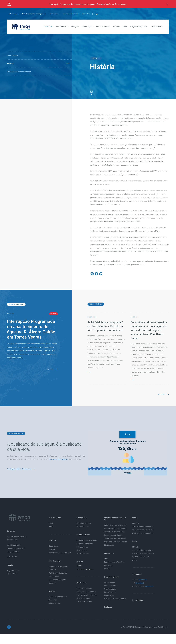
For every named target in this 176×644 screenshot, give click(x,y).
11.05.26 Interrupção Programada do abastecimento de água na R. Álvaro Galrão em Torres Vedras (143, 554)
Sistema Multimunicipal (58, 597)
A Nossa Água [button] (87, 27)
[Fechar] (168, 4)
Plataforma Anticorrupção (86, 595)
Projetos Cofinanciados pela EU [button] (34, 14)
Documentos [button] (55, 14)
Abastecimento (54, 603)
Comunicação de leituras (58, 566)
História (10, 64)
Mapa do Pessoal (111, 586)
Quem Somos (13, 55)
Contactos (86, 14)
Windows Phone (143, 586)
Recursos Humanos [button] (71, 14)
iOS (138, 583)
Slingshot (165, 627)
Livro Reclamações (84, 598)
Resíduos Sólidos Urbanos (86, 540)
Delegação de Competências (115, 599)
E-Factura (52, 570)
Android (140, 580)
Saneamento (53, 600)
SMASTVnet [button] (157, 27)
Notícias (116, 27)
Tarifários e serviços (84, 602)
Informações (109, 596)
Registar (52, 527)
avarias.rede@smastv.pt (16, 548)
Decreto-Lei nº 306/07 (59, 459)
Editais (107, 569)
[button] (97, 14)
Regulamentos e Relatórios (115, 562)
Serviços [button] (75, 27)
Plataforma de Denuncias (86, 592)
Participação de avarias (58, 573)
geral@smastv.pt (14, 545)
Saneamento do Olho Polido (115, 538)
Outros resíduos (83, 554)
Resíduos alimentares (85, 544)
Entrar (51, 523)
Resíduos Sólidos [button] (103, 27)
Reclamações (54, 576)
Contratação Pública (84, 588)
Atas (106, 559)
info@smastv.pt (13, 552)
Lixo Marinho (81, 550)
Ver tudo (52, 369)
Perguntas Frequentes (139, 27)
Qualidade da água (84, 523)
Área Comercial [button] (62, 27)
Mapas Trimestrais (84, 527)
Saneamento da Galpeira (114, 535)
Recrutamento (110, 592)
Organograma (110, 582)
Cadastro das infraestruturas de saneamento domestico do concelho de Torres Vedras (116, 529)
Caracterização (110, 589)
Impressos (108, 565)
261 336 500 (12, 557)
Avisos (125, 27)
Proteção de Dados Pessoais (19, 72)
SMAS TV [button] (49, 27)
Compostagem (82, 547)
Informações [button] (14, 14)
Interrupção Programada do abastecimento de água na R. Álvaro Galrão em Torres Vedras (88, 4)
